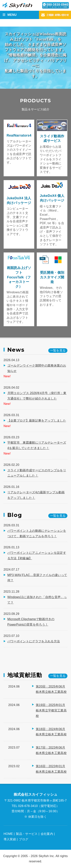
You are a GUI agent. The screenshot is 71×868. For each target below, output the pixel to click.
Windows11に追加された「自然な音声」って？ (37, 600)
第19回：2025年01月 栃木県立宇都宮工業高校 (51, 710)
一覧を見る (58, 676)
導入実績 (10, 839)
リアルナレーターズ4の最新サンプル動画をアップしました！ (36, 495)
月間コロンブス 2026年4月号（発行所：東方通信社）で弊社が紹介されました (37, 396)
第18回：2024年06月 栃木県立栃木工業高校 (51, 732)
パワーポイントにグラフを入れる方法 (34, 641)
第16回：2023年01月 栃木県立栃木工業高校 (51, 769)
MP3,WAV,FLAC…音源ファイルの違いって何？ (37, 578)
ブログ (24, 839)
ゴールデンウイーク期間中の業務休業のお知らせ (37, 368)
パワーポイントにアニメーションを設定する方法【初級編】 (37, 555)
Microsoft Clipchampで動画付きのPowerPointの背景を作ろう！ (31, 622)
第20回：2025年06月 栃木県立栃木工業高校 (51, 689)
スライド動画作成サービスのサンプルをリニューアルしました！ (37, 473)
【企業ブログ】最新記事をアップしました (37, 421)
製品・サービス (27, 834)
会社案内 (47, 834)
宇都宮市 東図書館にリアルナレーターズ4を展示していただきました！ (37, 445)
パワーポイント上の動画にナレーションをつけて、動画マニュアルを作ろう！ (37, 533)
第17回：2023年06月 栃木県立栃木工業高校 (51, 750)
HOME (8, 834)
